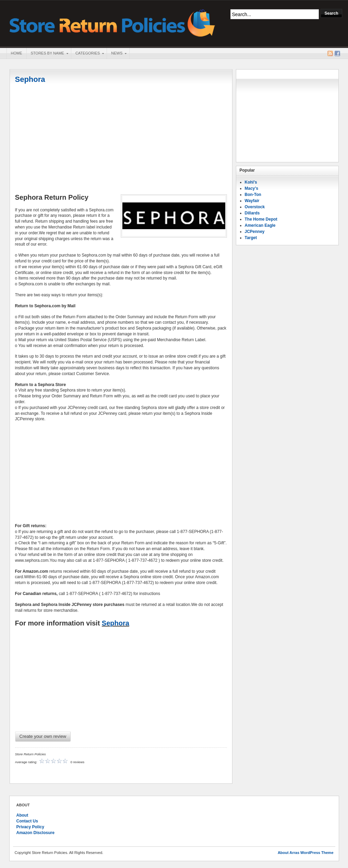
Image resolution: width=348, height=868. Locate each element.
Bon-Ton (253, 195)
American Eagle (260, 225)
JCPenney (255, 232)
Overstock (255, 207)
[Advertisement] (121, 139)
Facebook (337, 53)
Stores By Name (47, 54)
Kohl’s (251, 182)
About (22, 815)
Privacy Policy (30, 827)
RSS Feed (330, 53)
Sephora (30, 79)
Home (17, 53)
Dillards (252, 213)
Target (251, 238)
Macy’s (252, 188)
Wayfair (252, 201)
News (117, 54)
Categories (87, 54)
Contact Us (27, 821)
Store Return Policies (112, 22)
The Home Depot (261, 219)
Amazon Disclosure (35, 833)
